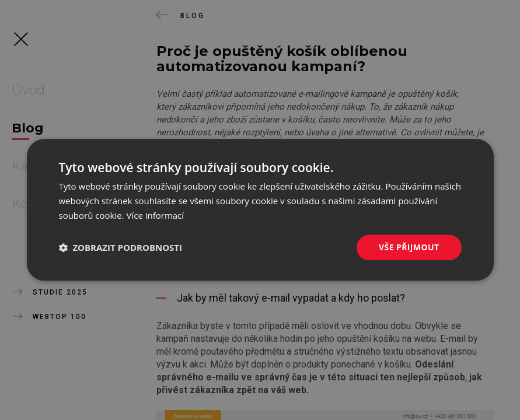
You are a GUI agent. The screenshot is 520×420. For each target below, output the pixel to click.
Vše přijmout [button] (409, 247)
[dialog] (260, 210)
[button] (121, 247)
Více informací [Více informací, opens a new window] (155, 215)
